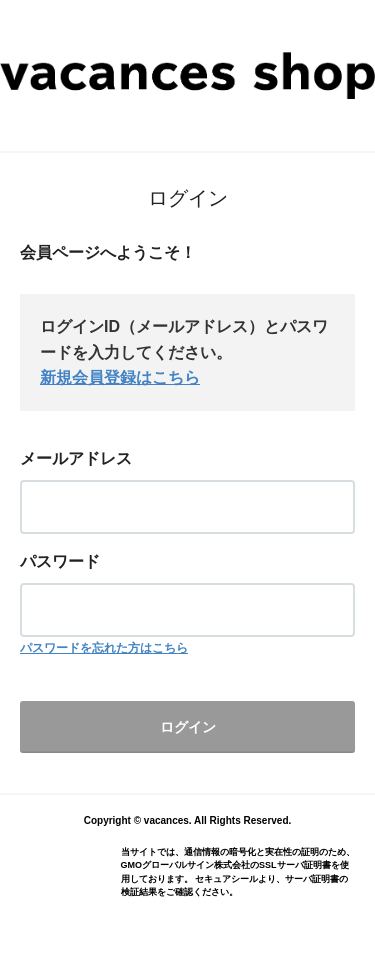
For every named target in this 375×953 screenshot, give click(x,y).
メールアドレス (76, 458)
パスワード (60, 561)
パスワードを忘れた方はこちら (104, 648)
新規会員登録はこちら (120, 377)
